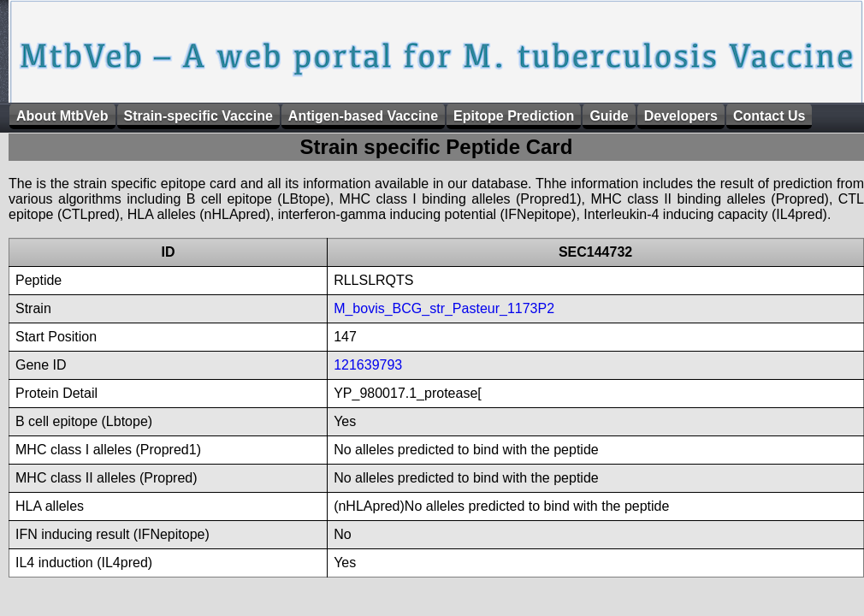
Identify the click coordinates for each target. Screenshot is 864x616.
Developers (681, 116)
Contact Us (769, 116)
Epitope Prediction (514, 116)
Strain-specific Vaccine (198, 116)
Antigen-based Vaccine (363, 116)
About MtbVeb (62, 116)
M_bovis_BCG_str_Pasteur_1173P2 (444, 308)
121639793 (368, 365)
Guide (609, 116)
